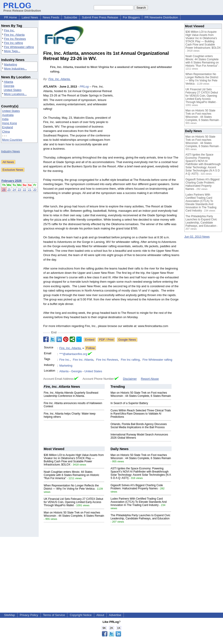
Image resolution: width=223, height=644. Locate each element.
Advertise (115, 615)
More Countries (12, 140)
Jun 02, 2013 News (197, 237)
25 (9, 190)
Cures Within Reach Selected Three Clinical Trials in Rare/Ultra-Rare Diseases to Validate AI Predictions (141, 414)
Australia (8, 115)
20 (35, 190)
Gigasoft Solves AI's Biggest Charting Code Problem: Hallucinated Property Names (137, 487)
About (100, 615)
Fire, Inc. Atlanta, (59, 79)
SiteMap (10, 615)
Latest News (30, 17)
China (6, 132)
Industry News (10, 151)
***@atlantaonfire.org (73, 354)
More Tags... (12, 51)
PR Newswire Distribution (161, 17)
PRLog (84, 87)
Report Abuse (150, 379)
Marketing (11, 64)
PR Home (10, 17)
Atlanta (8, 82)
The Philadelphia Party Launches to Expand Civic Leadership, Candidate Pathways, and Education (141, 517)
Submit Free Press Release (100, 17)
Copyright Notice (81, 615)
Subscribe (71, 17)
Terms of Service (54, 615)
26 (4, 190)
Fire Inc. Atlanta (14, 35)
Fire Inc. (9, 30)
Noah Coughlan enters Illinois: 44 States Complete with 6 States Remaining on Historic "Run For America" (71, 475)
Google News (127, 340)
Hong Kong (9, 123)
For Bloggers (131, 17)
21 (30, 190)
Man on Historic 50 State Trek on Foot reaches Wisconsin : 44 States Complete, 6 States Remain (141, 394)
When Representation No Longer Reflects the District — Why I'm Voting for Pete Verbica (71, 487)
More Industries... (15, 69)
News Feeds (51, 17)
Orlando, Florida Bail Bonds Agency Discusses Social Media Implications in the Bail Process (139, 426)
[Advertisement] (148, 118)
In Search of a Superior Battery (129, 403)
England (8, 127)
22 (25, 190)
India (5, 119)
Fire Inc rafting (14, 43)
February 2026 (12, 181)
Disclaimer (130, 379)
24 (14, 190)
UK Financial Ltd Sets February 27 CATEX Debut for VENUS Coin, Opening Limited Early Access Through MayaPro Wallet (73, 502)
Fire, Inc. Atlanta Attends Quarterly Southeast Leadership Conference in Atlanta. (71, 394)
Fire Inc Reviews (15, 39)
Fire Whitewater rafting (19, 47)
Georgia (9, 86)
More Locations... (15, 94)
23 (19, 190)
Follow (91, 348)
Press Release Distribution (22, 9)
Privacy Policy (29, 615)
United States (13, 90)
